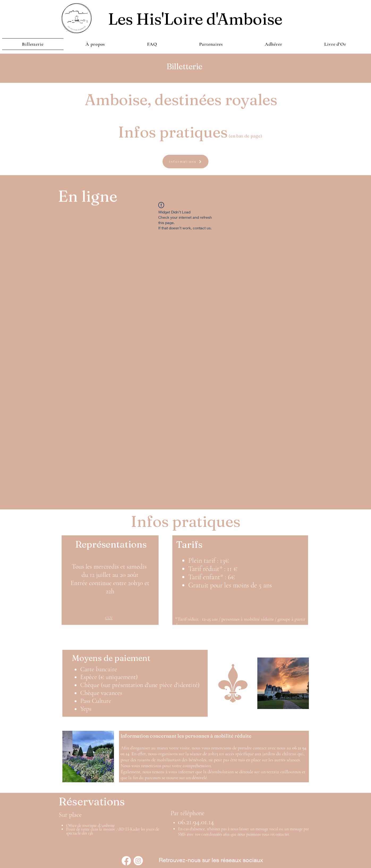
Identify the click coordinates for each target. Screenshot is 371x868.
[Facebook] (126, 861)
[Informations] (185, 162)
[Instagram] (138, 861)
